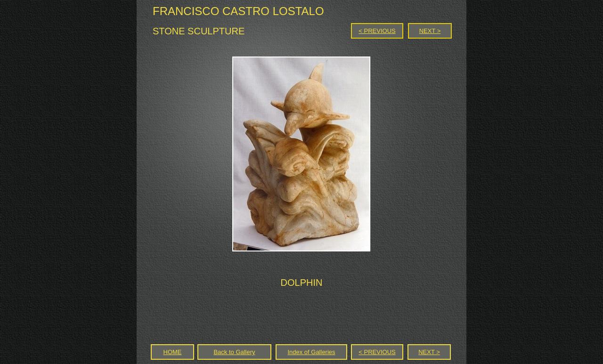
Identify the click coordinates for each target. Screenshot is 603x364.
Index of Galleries (311, 352)
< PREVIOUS (377, 31)
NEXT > (430, 31)
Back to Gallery (234, 352)
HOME (173, 352)
